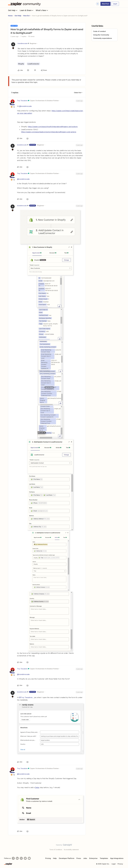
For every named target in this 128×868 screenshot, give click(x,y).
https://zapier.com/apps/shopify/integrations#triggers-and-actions (53, 127)
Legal (114, 864)
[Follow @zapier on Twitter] (25, 858)
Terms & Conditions (56, 850)
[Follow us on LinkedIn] (17, 858)
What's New (42, 10)
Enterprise (93, 858)
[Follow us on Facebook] (13, 858)
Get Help (13, 10)
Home (10, 16)
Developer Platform (67, 858)
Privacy (120, 864)
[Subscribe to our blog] (21, 858)
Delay (37, 787)
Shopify (21, 64)
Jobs (85, 858)
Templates (104, 858)
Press (79, 858)
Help (55, 858)
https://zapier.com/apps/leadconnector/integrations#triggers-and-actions (49, 132)
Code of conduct (99, 31)
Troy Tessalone (22, 101)
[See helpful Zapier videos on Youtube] (29, 858)
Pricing (48, 858)
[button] (105, 4)
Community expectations (103, 38)
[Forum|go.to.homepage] (25, 4)
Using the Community (101, 35)
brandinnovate (23, 43)
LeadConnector (33, 64)
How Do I (27, 16)
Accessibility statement (71, 850)
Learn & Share (27, 10)
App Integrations (117, 858)
